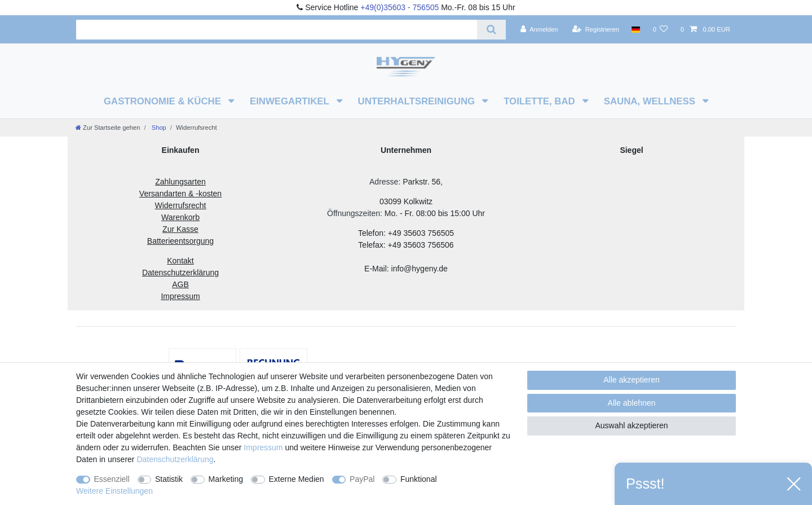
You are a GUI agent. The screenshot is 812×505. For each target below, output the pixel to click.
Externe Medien (297, 479)
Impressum (263, 447)
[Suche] (491, 30)
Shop (158, 128)
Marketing (226, 479)
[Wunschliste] (660, 29)
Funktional (419, 479)
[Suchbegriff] (277, 30)
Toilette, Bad (540, 101)
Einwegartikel (291, 101)
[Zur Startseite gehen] (108, 128)
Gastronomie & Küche (164, 101)
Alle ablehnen (632, 403)
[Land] (636, 29)
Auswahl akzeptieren (631, 425)
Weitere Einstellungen (114, 491)
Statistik (169, 479)
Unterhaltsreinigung (418, 101)
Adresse (384, 182)
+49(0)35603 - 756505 (400, 7)
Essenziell (112, 479)
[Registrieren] (596, 29)
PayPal (362, 479)
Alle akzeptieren (632, 380)
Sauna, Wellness (651, 101)
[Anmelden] (539, 29)
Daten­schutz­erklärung (175, 459)
